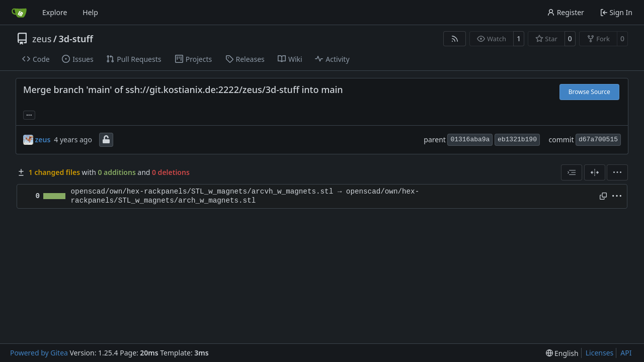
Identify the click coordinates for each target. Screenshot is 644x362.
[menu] (617, 172)
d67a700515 (598, 140)
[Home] (19, 13)
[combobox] (572, 172)
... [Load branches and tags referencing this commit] (29, 114)
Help (90, 12)
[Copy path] (603, 196)
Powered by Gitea (39, 353)
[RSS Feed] (455, 39)
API (626, 353)
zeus (42, 39)
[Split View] (595, 172)
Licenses (600, 353)
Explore (55, 12)
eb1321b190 (517, 140)
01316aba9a (470, 140)
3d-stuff (76, 39)
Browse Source (589, 92)
